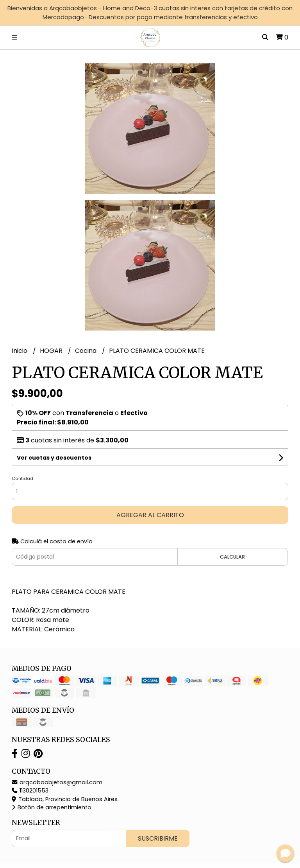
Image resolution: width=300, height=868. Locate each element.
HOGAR (52, 351)
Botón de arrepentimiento (52, 807)
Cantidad (22, 478)
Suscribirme (158, 838)
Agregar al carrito (150, 515)
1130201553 (30, 791)
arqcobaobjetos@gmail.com (57, 782)
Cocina (87, 351)
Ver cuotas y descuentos (54, 458)
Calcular (232, 557)
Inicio (20, 351)
